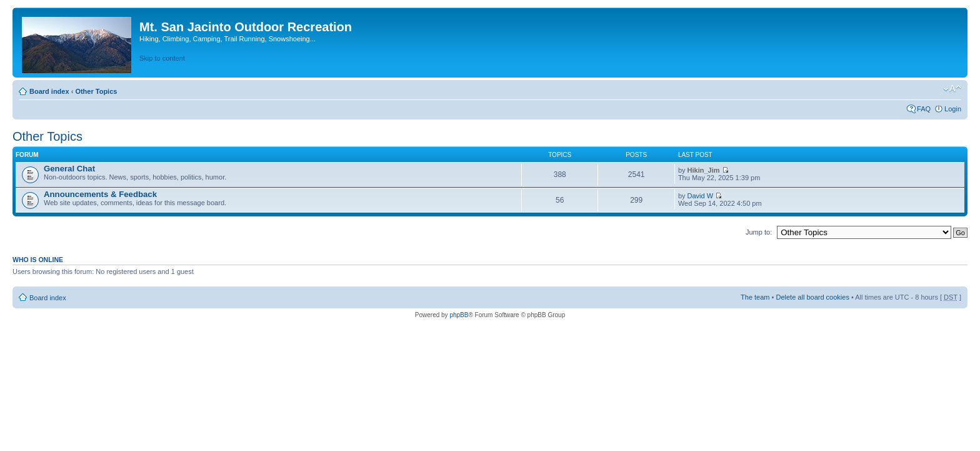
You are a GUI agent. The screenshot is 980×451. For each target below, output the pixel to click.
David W (701, 196)
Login (953, 109)
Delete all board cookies (812, 297)
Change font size (952, 89)
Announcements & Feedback (100, 194)
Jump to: (759, 232)
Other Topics (96, 91)
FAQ (924, 109)
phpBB (459, 315)
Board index (49, 91)
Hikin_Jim (704, 170)
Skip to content (162, 58)
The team (755, 297)
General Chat (69, 169)
